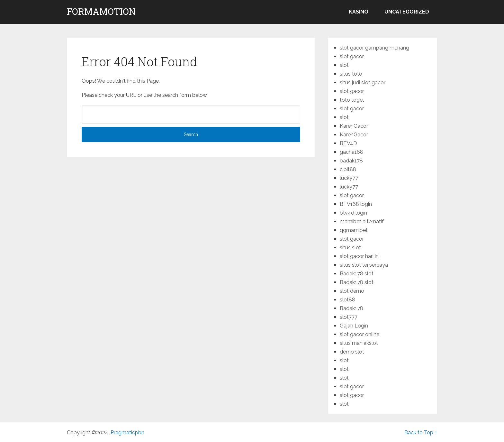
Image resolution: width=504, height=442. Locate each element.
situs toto (351, 74)
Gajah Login (354, 326)
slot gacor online (360, 334)
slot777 (349, 317)
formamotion (101, 12)
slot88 (347, 300)
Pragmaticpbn (127, 433)
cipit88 (348, 169)
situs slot (350, 248)
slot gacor (352, 56)
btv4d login (353, 213)
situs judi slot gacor (363, 83)
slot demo (352, 291)
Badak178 (351, 308)
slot (344, 65)
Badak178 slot (357, 274)
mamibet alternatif (362, 221)
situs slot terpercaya (364, 265)
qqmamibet (354, 230)
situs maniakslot (359, 343)
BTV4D (348, 143)
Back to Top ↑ (421, 433)
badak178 (351, 161)
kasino (359, 12)
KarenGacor (354, 126)
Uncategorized (407, 12)
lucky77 (349, 178)
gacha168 (351, 152)
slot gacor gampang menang (374, 48)
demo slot (352, 352)
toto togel (352, 100)
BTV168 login (356, 204)
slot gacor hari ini (360, 256)
